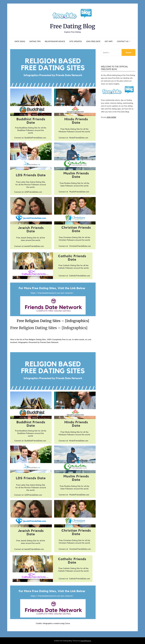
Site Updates (76, 41)
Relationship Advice (55, 41)
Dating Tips (35, 41)
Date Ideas (20, 41)
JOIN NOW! (111, 117)
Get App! (109, 41)
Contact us (123, 41)
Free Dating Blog (72, 26)
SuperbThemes (86, 641)
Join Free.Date (93, 41)
